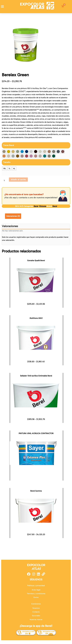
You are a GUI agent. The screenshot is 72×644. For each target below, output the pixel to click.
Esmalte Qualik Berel (36, 260)
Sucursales (36, 616)
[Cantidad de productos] (5, 180)
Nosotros (36, 608)
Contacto (36, 612)
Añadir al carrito (18, 180)
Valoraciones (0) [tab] (13, 216)
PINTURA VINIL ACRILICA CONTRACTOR (36, 433)
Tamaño (7, 162)
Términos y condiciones (36, 594)
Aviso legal (36, 590)
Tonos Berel (9, 145)
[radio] (4, 152)
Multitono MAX (36, 318)
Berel (36, 206)
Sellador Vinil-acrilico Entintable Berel (36, 376)
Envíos (36, 597)
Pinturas (43, 206)
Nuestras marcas (36, 619)
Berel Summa (36, 491)
